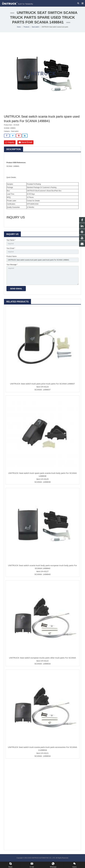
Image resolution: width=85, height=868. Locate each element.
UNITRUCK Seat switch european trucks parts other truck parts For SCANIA (43, 658)
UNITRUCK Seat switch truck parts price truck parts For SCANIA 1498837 (43, 384)
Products (26, 27)
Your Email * (11, 249)
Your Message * (12, 265)
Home (19, 27)
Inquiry (10, 143)
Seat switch (35, 27)
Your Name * (11, 240)
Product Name (12, 257)
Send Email (25, 143)
